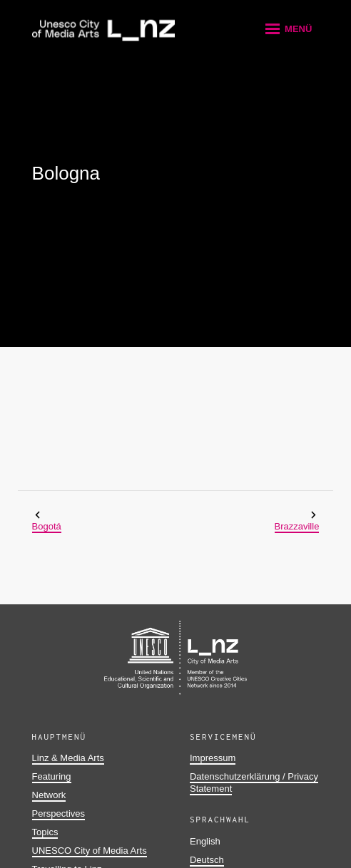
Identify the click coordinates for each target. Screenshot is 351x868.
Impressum (213, 758)
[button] (288, 29)
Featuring (52, 776)
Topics (45, 832)
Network (49, 795)
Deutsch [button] (207, 860)
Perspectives (58, 813)
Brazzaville (297, 526)
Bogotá (47, 526)
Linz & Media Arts (68, 758)
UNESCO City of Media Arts (90, 851)
